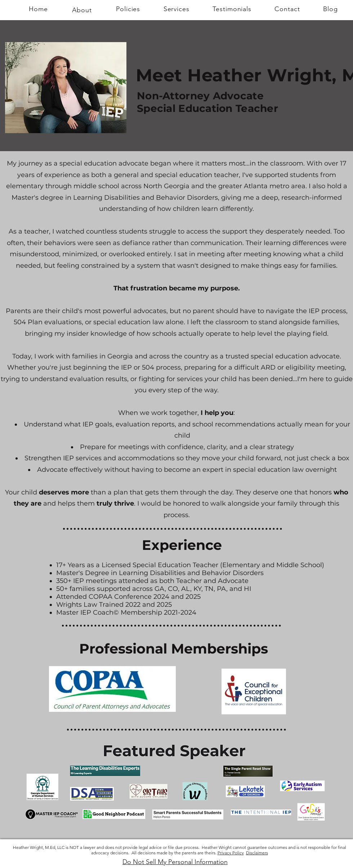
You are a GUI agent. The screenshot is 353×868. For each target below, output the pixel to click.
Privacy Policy (231, 853)
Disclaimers (257, 853)
